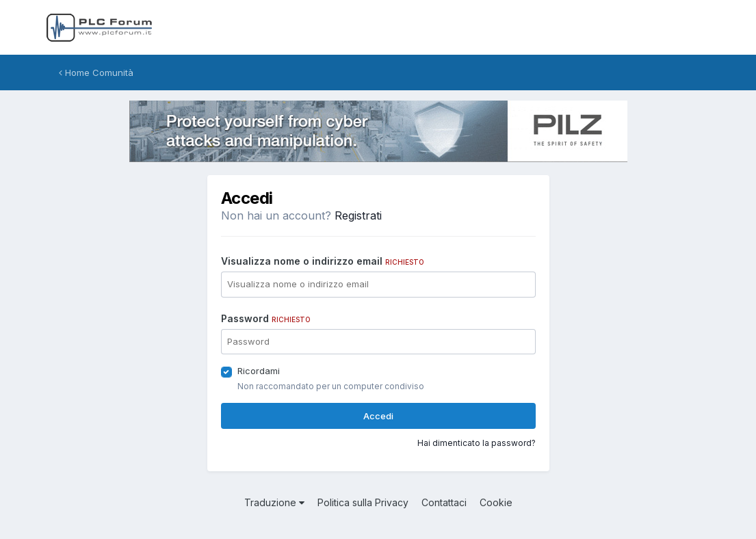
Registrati (358, 215)
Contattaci (444, 502)
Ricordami (259, 371)
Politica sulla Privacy (363, 502)
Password (266, 318)
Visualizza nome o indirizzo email (323, 261)
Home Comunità (96, 73)
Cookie (496, 502)
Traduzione (274, 502)
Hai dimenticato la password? (477, 443)
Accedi (378, 416)
